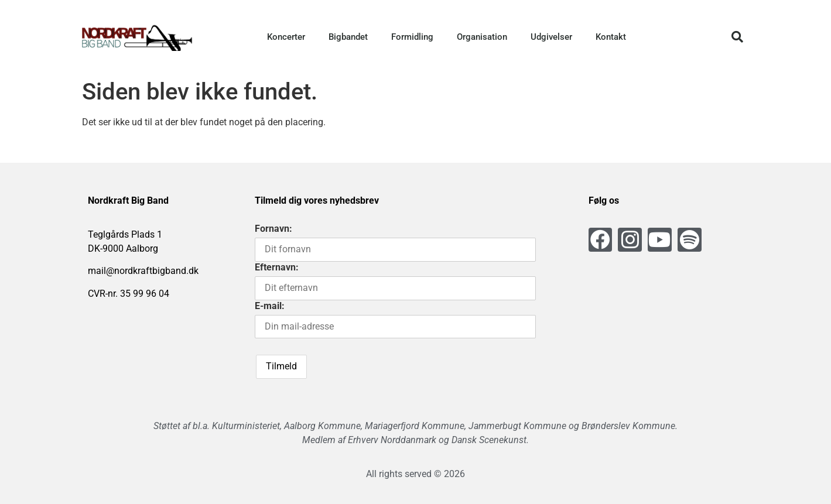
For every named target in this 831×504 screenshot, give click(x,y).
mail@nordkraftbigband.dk (143, 271)
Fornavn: (273, 229)
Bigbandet (348, 37)
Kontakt (611, 37)
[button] (737, 37)
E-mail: (270, 306)
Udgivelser (551, 37)
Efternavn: (277, 267)
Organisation (482, 37)
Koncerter (286, 37)
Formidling (412, 37)
